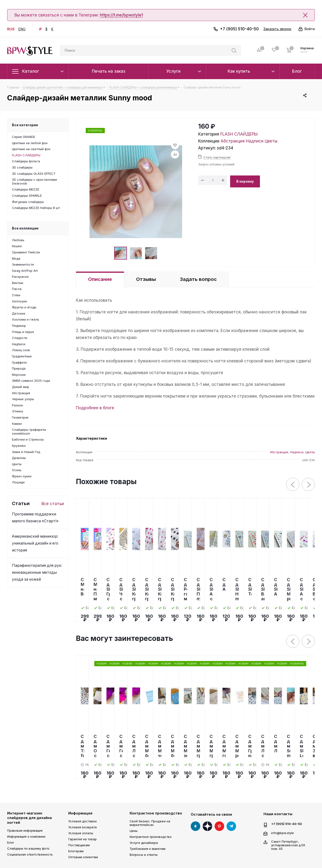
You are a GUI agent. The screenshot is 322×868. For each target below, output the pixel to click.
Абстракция (233, 141)
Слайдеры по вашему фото (28, 848)
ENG (22, 29)
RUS (11, 29)
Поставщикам (79, 845)
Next (309, 485)
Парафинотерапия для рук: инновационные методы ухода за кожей (37, 572)
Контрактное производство (156, 813)
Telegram (231, 826)
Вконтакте (195, 826)
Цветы (271, 141)
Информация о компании (26, 836)
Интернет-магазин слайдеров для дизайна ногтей (29, 818)
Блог (11, 842)
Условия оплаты (81, 833)
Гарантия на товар (82, 839)
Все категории (25, 125)
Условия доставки (82, 821)
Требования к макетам (148, 849)
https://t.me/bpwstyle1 (121, 15)
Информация (80, 813)
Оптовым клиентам (83, 857)
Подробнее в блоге (95, 408)
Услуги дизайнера (144, 843)
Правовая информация (25, 830)
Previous (293, 485)
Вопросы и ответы (144, 855)
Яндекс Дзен (207, 826)
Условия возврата (82, 827)
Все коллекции (25, 228)
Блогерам (76, 851)
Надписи (255, 141)
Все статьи (53, 504)
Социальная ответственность (30, 854)
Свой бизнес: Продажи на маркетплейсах (150, 823)
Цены (134, 831)
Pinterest (219, 826)
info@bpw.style (282, 833)
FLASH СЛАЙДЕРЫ (239, 134)
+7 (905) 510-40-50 (239, 29)
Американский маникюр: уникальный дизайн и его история (35, 543)
